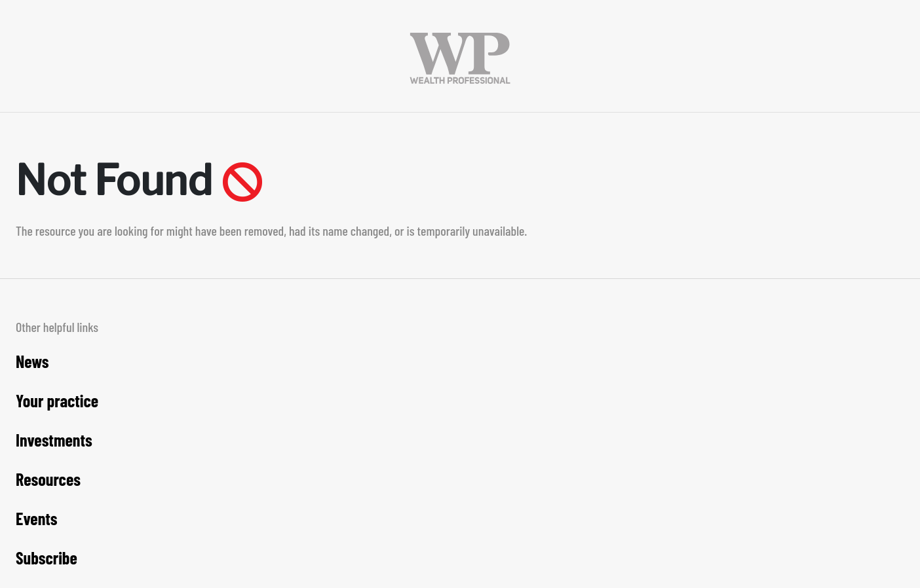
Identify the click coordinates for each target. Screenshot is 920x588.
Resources (48, 479)
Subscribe (47, 558)
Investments (54, 440)
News (32, 361)
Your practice (57, 400)
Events (37, 518)
